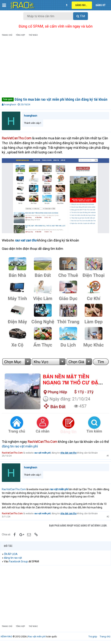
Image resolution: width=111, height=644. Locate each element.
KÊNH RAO (6, 637)
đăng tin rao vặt (13, 558)
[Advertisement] (55, 68)
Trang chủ (105, 637)
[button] (4, 5)
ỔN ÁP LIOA (11, 554)
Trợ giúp (93, 637)
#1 (108, 456)
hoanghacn (10, 104)
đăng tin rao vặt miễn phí (20, 446)
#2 (108, 517)
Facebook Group (18, 561)
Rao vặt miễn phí (37, 637)
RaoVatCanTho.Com (14, 489)
